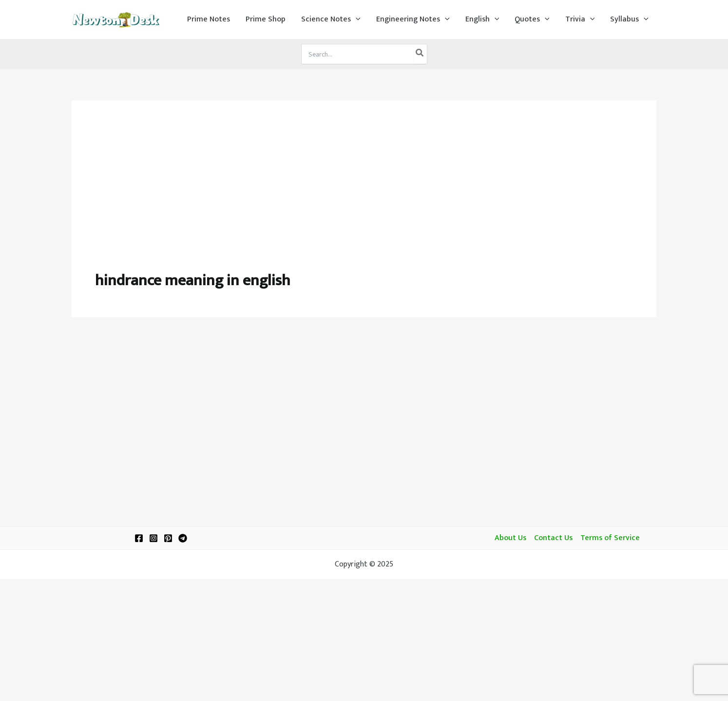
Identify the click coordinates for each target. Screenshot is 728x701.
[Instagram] (153, 538)
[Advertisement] (364, 197)
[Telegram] (183, 538)
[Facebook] (139, 538)
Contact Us (553, 538)
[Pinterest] (168, 538)
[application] (356, 19)
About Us (510, 538)
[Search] (420, 54)
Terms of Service (610, 538)
